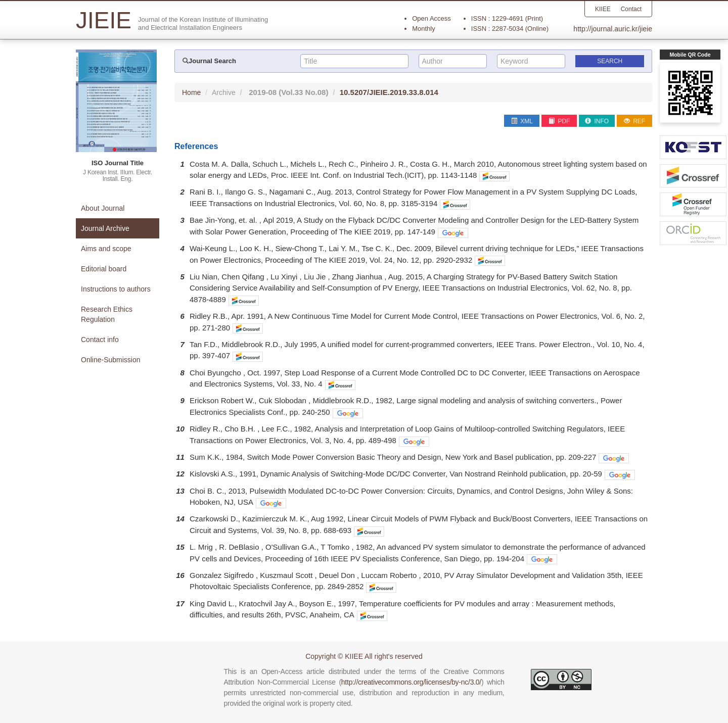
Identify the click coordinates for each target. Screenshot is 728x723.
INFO (597, 121)
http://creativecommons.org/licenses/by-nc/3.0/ (411, 682)
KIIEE (603, 9)
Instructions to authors (116, 289)
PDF (559, 121)
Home (191, 92)
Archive (224, 92)
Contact (631, 9)
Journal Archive (105, 228)
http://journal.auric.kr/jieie (613, 29)
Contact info (100, 340)
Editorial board (104, 269)
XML (522, 121)
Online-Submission (111, 360)
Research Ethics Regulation (107, 314)
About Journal (103, 208)
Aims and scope (106, 249)
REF (634, 121)
